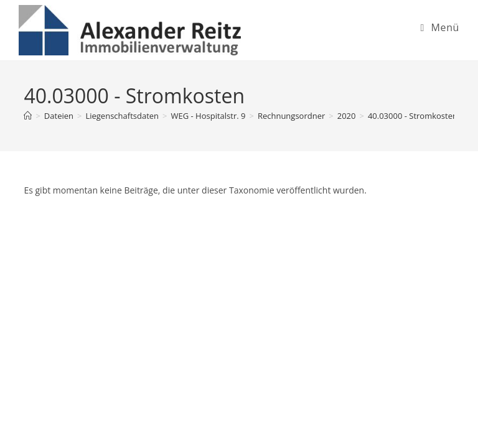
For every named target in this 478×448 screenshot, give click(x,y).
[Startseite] (28, 116)
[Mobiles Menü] (440, 27)
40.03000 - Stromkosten (413, 116)
